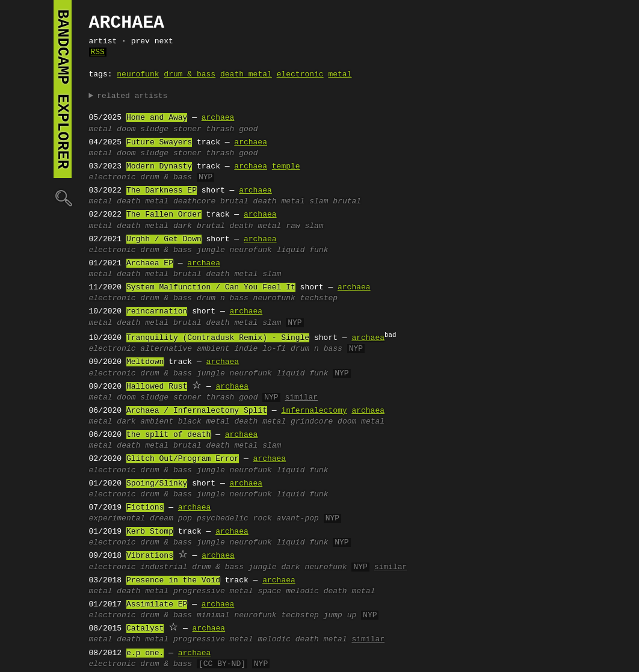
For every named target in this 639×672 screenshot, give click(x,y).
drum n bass (223, 298)
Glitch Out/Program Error (183, 459)
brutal (347, 202)
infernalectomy (314, 411)
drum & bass (190, 75)
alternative (166, 349)
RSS (98, 52)
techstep (319, 298)
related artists (132, 96)
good (248, 129)
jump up (340, 615)
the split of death (168, 435)
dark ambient (145, 422)
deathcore (194, 202)
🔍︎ (63, 198)
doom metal (361, 422)
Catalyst (145, 629)
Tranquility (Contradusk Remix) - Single (218, 338)
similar (301, 398)
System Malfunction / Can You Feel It (211, 288)
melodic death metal (330, 591)
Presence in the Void (173, 581)
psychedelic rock (234, 519)
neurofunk (138, 75)
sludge (154, 129)
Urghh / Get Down (164, 239)
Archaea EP (150, 264)
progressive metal (213, 591)
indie (246, 349)
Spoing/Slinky (157, 484)
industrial (164, 567)
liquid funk (303, 250)
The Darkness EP (162, 191)
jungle (211, 250)
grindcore (312, 422)
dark (183, 226)
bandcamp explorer (63, 89)
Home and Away (157, 118)
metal (340, 75)
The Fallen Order (164, 215)
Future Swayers (159, 143)
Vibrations (150, 556)
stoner (187, 129)
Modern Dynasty (159, 167)
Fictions (145, 508)
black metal (204, 422)
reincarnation (157, 312)
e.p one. (145, 653)
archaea (218, 118)
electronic (300, 75)
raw (293, 226)
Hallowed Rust (157, 387)
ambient (213, 349)
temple (286, 167)
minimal (213, 615)
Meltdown (145, 362)
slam (319, 202)
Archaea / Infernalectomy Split (197, 411)
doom (126, 129)
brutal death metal (262, 202)
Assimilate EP (157, 605)
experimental (117, 519)
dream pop (171, 519)
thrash (221, 129)
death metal (246, 75)
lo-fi (274, 349)
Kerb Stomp (150, 532)
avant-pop (298, 519)
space (269, 591)
